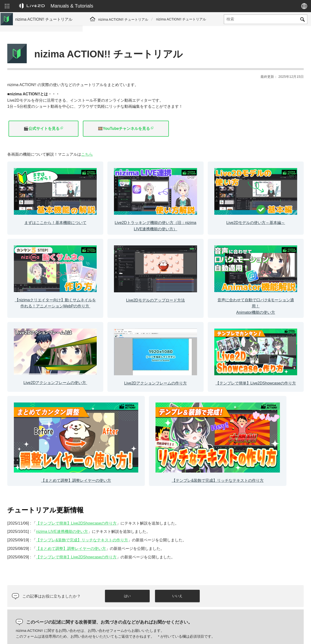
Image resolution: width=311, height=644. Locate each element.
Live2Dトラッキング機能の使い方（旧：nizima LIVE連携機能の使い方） (47, 67)
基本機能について (30, 57)
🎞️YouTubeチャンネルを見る (207, 116)
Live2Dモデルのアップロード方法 (42, 98)
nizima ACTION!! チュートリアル (123, 19)
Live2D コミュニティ (280, 635)
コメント (108, 574)
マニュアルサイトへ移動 (35, 49)
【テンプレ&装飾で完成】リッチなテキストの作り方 (48, 153)
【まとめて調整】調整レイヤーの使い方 (47, 142)
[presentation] (258, 587)
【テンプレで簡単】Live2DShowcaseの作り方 (48, 132)
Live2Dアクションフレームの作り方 (43, 122)
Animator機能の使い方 (33, 106)
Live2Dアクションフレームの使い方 (43, 114)
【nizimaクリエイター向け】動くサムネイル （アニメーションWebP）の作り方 (47, 88)
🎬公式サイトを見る (124, 116)
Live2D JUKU (210, 635)
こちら (170, 142)
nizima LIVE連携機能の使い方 (144, 453)
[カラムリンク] (124, 181)
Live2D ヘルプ (242, 635)
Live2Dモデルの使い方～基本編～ (42, 78)
